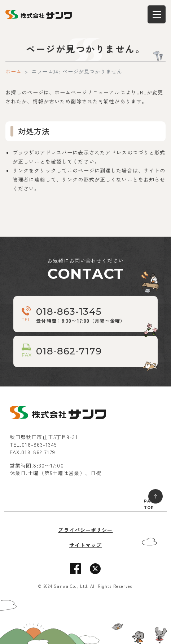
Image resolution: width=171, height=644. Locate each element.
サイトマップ (86, 545)
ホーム (14, 71)
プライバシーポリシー (85, 530)
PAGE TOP (150, 504)
